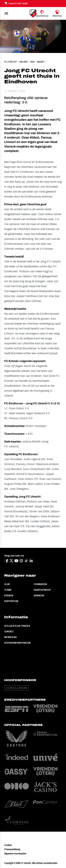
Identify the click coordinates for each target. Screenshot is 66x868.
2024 (32, 62)
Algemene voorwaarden (15, 854)
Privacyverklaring (12, 849)
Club (7, 584)
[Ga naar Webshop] (57, 13)
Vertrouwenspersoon (17, 643)
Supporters (11, 601)
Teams (8, 590)
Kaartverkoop (42, 590)
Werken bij (10, 637)
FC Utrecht (11, 62)
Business (39, 595)
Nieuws (24, 62)
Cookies (8, 845)
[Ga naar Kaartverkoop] (42, 13)
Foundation (40, 584)
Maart (41, 62)
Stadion (9, 595)
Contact (9, 631)
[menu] (6, 13)
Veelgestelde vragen (17, 626)
